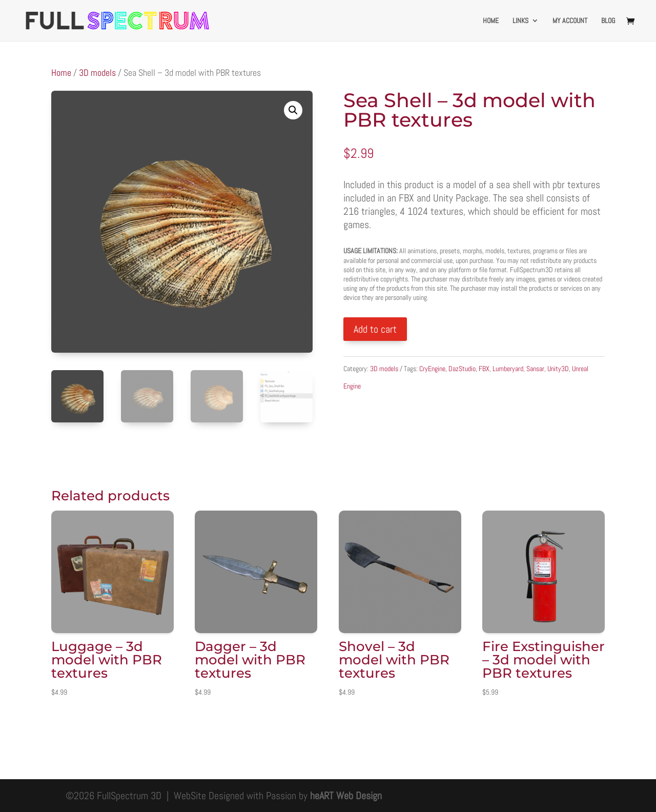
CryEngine (432, 369)
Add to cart (375, 329)
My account (570, 21)
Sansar (535, 369)
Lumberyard (508, 369)
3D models (97, 73)
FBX (484, 369)
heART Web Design (346, 796)
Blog (608, 21)
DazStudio (462, 369)
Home (491, 21)
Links (520, 21)
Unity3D (558, 369)
